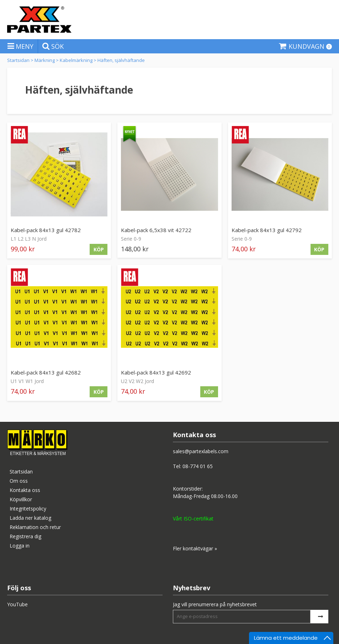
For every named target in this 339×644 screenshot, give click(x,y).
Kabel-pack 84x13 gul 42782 (46, 230)
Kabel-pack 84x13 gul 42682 (46, 372)
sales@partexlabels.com (201, 451)
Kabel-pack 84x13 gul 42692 (156, 372)
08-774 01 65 (198, 466)
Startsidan (18, 60)
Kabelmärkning (76, 60)
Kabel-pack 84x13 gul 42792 (267, 230)
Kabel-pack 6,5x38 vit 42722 (156, 230)
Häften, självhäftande (121, 60)
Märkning (45, 60)
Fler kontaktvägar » (195, 548)
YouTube (17, 604)
